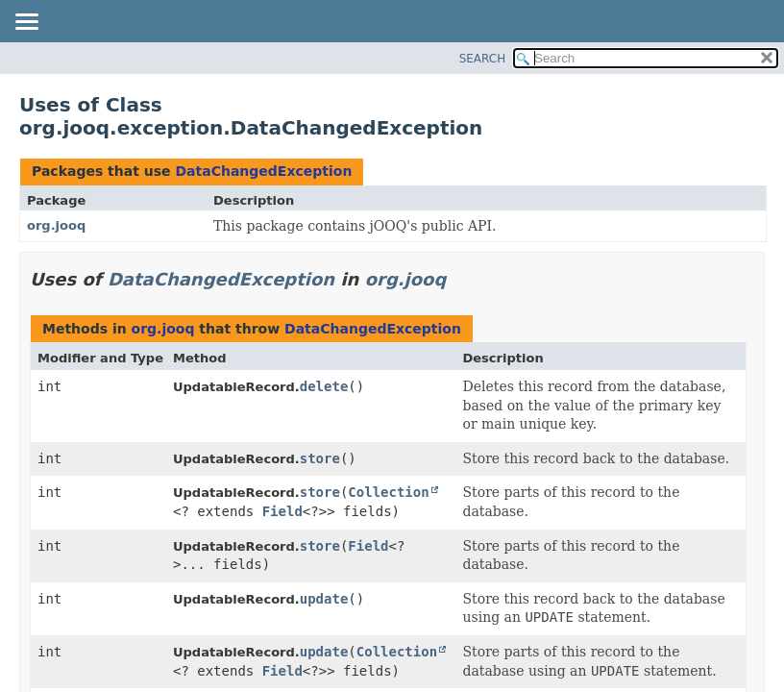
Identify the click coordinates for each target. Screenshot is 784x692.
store (320, 458)
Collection (388, 492)
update (324, 599)
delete (324, 386)
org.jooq (56, 225)
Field (282, 511)
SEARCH (483, 59)
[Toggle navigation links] (26, 23)
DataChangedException (263, 171)
